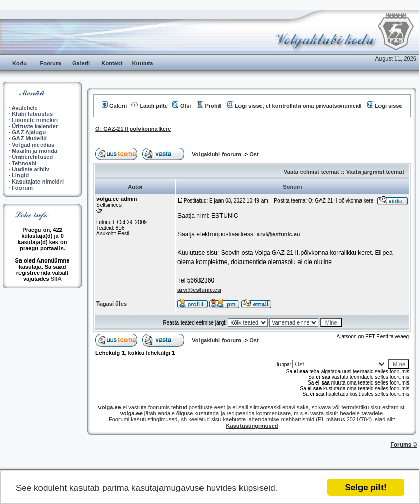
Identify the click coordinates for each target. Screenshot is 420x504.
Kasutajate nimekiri (38, 182)
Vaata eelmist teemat (311, 172)
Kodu (19, 63)
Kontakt (112, 63)
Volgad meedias (33, 145)
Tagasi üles (112, 304)
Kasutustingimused (252, 426)
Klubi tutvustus (32, 114)
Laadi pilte (149, 106)
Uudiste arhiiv (31, 169)
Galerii (81, 63)
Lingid (20, 175)
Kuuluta (143, 63)
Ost (254, 154)
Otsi (182, 106)
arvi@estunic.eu (279, 234)
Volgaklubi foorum (217, 154)
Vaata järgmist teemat (375, 172)
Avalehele (25, 108)
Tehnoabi (24, 163)
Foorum (51, 63)
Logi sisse (385, 106)
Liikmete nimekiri (35, 120)
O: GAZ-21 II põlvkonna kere (133, 129)
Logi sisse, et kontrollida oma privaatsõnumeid (294, 106)
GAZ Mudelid (29, 138)
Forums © (404, 445)
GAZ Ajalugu (29, 132)
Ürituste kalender (35, 126)
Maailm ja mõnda (35, 151)
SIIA (56, 279)
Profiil (209, 106)
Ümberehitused (32, 157)
